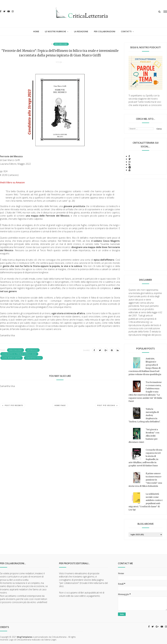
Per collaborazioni (105, 31)
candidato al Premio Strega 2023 (19, 354)
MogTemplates (25, 637)
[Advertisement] (145, 225)
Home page (60, 405)
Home (36, 31)
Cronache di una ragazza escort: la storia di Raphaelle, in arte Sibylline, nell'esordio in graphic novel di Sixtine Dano (145, 458)
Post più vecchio (108, 405)
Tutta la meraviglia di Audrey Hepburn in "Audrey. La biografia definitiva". (144, 415)
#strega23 (32, 350)
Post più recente (13, 405)
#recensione (61, 44)
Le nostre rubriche (55, 31)
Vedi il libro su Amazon (12, 182)
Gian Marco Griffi (12, 358)
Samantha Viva (33, 358)
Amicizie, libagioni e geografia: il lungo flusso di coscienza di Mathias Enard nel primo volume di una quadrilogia (145, 366)
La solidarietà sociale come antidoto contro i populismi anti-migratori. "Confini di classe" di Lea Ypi (145, 502)
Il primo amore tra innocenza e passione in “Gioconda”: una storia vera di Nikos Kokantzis (145, 480)
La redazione (81, 31)
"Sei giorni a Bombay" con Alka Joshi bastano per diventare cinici (144, 436)
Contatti (126, 31)
